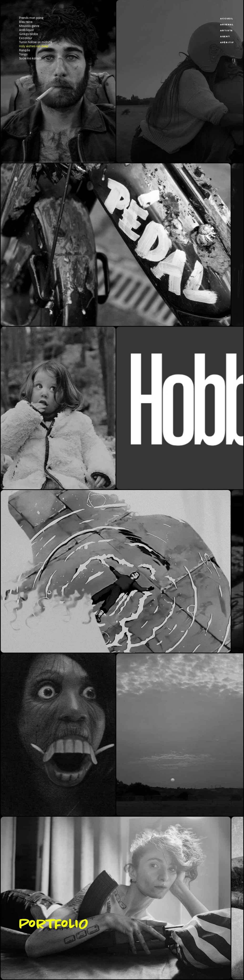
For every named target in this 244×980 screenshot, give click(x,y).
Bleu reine (26, 22)
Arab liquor (26, 30)
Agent (225, 36)
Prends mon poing (31, 18)
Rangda (25, 50)
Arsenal (227, 24)
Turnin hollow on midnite (36, 42)
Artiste (226, 30)
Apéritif (227, 42)
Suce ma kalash (30, 58)
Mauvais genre (29, 26)
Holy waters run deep (34, 46)
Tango (23, 54)
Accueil (227, 18)
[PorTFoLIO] (78, 925)
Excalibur (26, 38)
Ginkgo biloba (28, 34)
